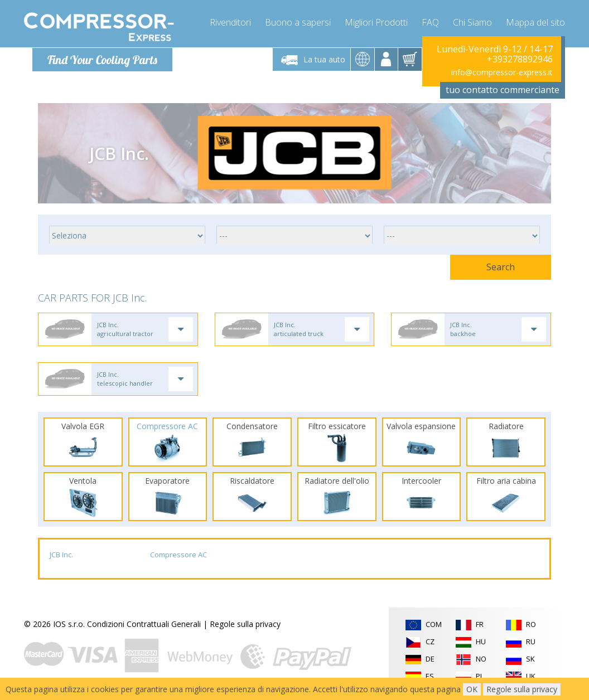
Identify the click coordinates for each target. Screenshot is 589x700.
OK (472, 689)
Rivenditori (230, 22)
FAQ (430, 22)
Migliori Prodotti (376, 22)
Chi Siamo (472, 22)
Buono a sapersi (298, 22)
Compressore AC (178, 556)
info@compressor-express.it (502, 72)
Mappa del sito (535, 22)
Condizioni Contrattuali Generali (144, 625)
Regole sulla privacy (245, 625)
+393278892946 (520, 59)
